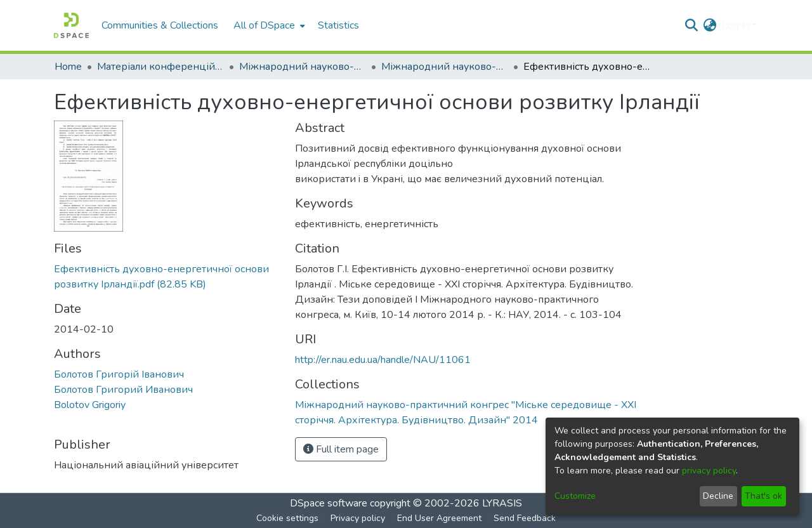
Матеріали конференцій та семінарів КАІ (160, 67)
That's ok (763, 496)
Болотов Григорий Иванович (123, 390)
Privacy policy (358, 518)
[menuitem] (268, 25)
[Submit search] (692, 25)
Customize (575, 496)
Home (68, 67)
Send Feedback (525, 518)
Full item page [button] (341, 449)
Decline (718, 496)
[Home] (71, 25)
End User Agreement (439, 518)
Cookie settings (287, 518)
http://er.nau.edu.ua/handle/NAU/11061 (383, 360)
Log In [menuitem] (736, 25)
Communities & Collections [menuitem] (160, 25)
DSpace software (329, 503)
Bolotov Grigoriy (90, 405)
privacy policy (709, 471)
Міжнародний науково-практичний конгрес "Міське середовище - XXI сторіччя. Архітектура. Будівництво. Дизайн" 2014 (445, 67)
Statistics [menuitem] (338, 25)
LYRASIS (502, 503)
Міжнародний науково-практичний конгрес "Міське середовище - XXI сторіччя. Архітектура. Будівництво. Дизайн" (303, 67)
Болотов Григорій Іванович (119, 374)
